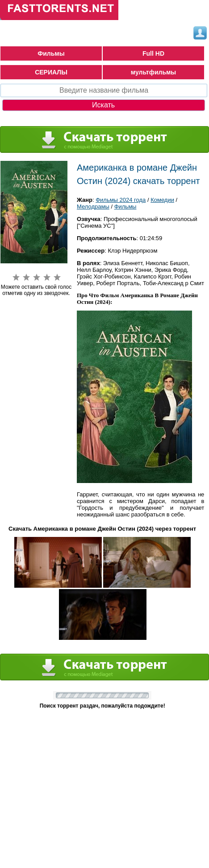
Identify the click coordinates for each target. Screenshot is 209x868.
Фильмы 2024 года (121, 200)
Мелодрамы (93, 207)
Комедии (162, 200)
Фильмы (51, 53)
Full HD (153, 53)
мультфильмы (154, 72)
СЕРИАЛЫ (51, 72)
